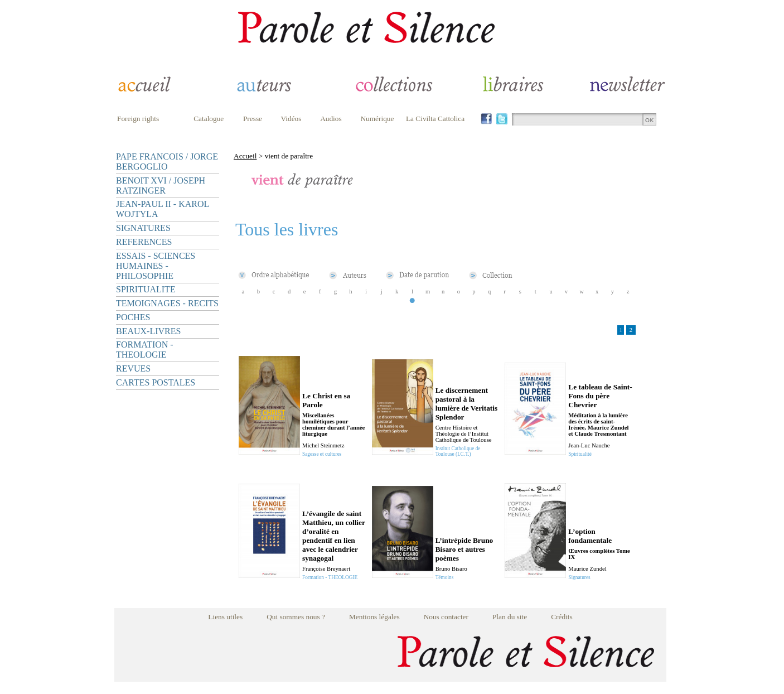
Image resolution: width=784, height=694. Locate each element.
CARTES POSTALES (156, 382)
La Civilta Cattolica (435, 119)
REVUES (133, 368)
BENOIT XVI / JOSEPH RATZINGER (161, 185)
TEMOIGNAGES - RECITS (167, 303)
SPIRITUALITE (146, 289)
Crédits (562, 617)
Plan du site (510, 617)
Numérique (377, 119)
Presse (253, 119)
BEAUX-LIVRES (148, 331)
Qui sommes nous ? (296, 617)
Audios (331, 119)
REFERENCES (144, 242)
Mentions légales (374, 617)
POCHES (133, 317)
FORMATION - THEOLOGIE (145, 350)
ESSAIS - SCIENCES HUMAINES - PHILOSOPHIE (156, 266)
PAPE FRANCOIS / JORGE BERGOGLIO (167, 162)
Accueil (245, 156)
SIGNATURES (143, 228)
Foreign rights (138, 119)
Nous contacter (446, 617)
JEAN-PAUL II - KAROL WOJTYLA (163, 209)
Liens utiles (225, 617)
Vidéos (291, 119)
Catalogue (209, 119)
